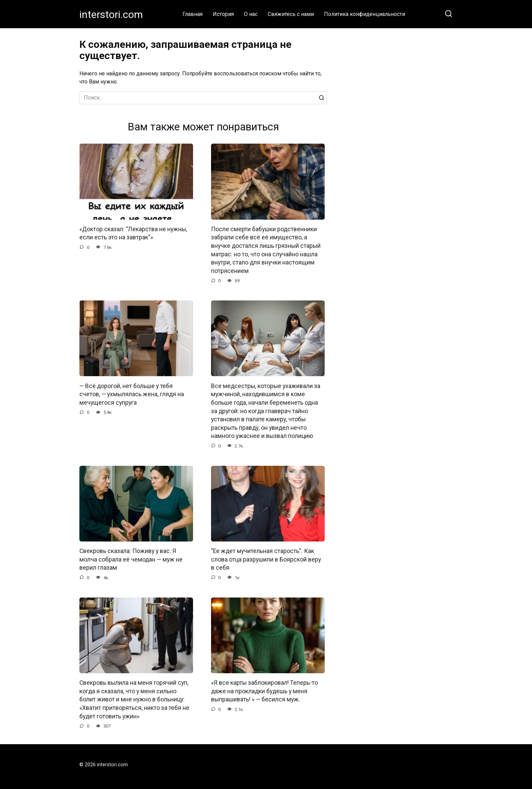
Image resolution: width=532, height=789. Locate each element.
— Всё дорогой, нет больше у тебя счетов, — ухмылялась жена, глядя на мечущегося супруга (132, 394)
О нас (251, 14)
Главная (193, 14)
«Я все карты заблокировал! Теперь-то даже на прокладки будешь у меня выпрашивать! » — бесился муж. (264, 691)
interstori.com (111, 14)
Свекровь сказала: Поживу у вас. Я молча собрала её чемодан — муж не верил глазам (131, 559)
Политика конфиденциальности (365, 14)
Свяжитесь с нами (291, 14)
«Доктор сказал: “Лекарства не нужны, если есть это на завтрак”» (133, 233)
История (223, 14)
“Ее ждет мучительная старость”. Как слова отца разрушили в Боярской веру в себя (266, 559)
